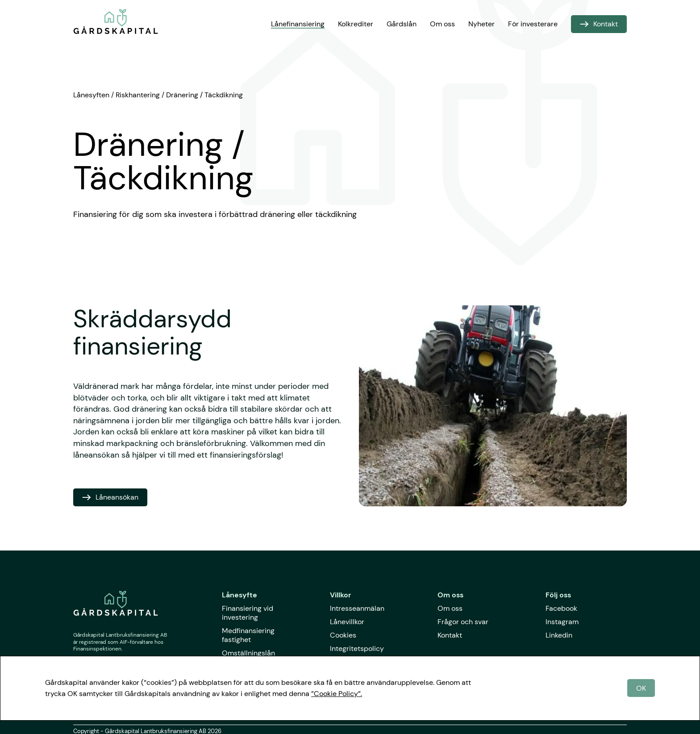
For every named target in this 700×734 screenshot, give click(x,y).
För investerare (533, 24)
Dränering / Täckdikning (204, 95)
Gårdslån (402, 24)
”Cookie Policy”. (337, 694)
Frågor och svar (463, 622)
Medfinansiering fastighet (248, 635)
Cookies (343, 635)
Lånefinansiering (298, 24)
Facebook (561, 608)
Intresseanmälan (357, 608)
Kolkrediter (356, 24)
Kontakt (450, 635)
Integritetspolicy (357, 649)
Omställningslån (248, 653)
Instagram (562, 622)
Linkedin (559, 635)
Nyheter (481, 24)
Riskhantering (138, 95)
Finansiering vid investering (248, 613)
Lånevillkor (347, 622)
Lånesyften (91, 95)
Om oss (442, 24)
